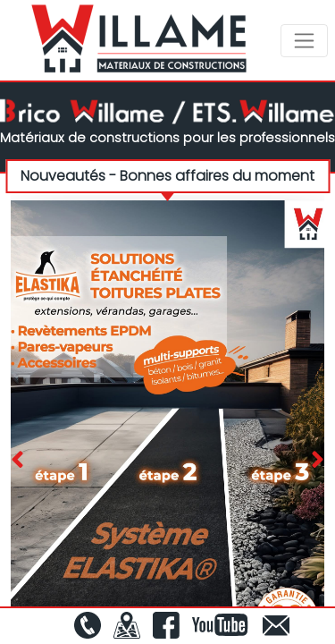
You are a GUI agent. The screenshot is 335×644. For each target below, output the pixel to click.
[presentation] (17, 461)
